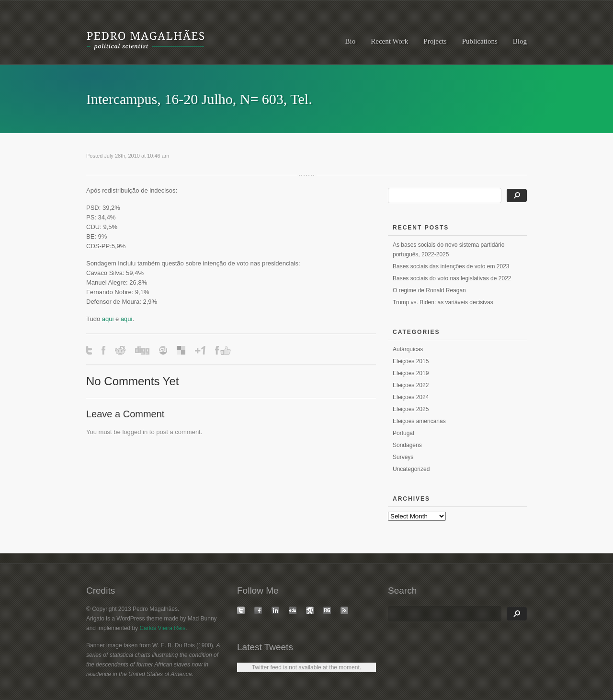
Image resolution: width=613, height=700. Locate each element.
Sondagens (407, 445)
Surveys (403, 457)
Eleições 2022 (411, 385)
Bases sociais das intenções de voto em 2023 (451, 266)
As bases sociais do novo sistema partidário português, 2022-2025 (448, 250)
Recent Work (389, 41)
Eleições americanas (419, 421)
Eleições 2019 (411, 373)
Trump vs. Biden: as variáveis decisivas (443, 302)
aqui (108, 319)
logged (131, 432)
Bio (351, 41)
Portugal (403, 433)
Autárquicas (408, 349)
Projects (435, 41)
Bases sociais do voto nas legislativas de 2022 (452, 278)
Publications (480, 41)
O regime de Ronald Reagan (429, 290)
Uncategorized (411, 469)
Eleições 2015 (411, 361)
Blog (520, 41)
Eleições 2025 (411, 409)
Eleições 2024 (411, 397)
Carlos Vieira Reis (162, 628)
